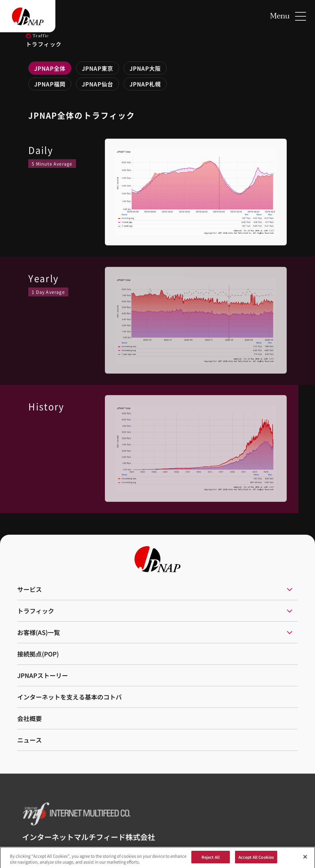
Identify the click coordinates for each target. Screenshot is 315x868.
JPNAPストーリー (43, 675)
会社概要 (30, 718)
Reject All (211, 860)
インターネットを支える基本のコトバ (70, 697)
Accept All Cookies (256, 860)
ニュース (30, 740)
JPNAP (50, 68)
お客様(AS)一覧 (39, 632)
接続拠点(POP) (38, 654)
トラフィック (36, 611)
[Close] (305, 860)
